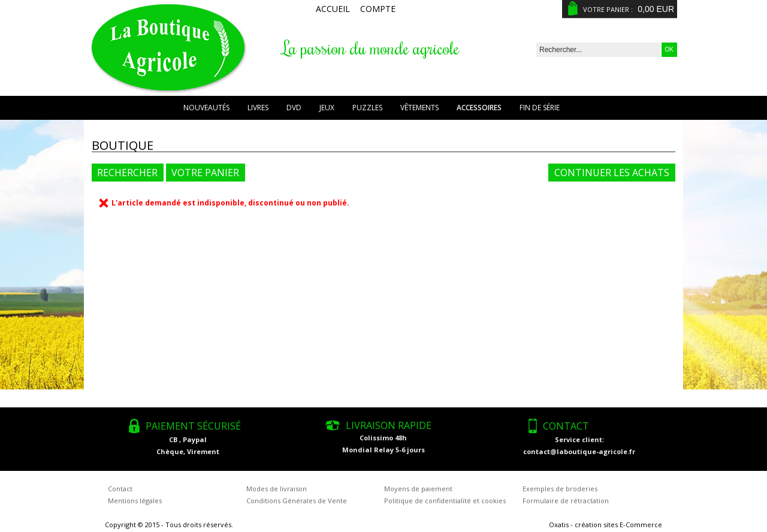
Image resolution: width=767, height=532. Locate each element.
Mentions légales (135, 501)
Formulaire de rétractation (566, 501)
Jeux (327, 108)
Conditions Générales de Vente (297, 501)
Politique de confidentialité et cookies (445, 501)
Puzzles (367, 108)
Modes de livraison (277, 489)
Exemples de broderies (560, 489)
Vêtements (419, 108)
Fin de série (540, 108)
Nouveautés (206, 108)
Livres (258, 108)
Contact (120, 489)
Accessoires (479, 108)
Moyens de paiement (418, 489)
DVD (294, 108)
